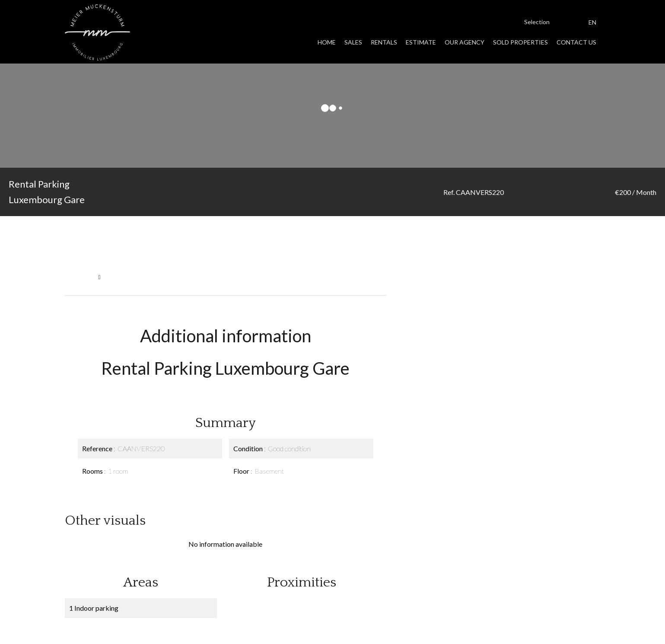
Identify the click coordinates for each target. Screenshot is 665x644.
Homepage (80, 277)
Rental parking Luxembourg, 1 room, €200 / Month (173, 277)
